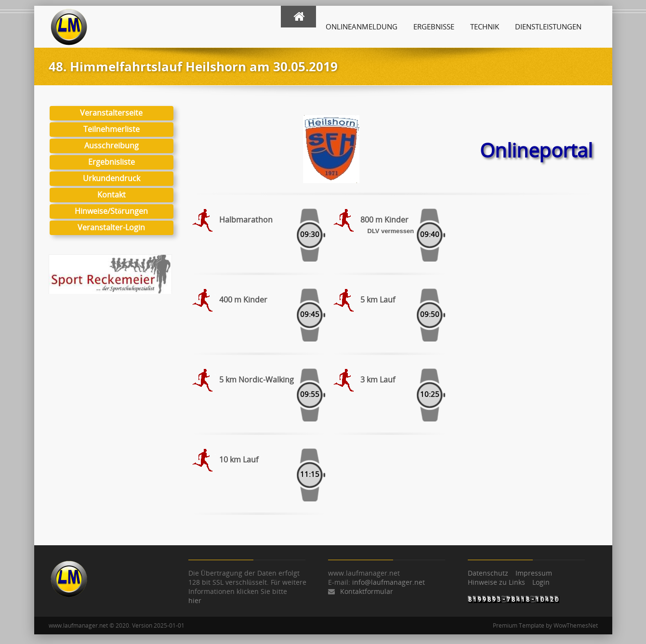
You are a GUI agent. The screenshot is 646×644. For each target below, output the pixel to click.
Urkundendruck (111, 178)
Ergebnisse (434, 26)
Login (541, 582)
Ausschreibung (111, 145)
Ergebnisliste (111, 162)
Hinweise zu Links (496, 582)
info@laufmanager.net (389, 582)
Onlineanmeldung (362, 26)
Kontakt (111, 195)
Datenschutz (488, 573)
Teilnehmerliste (111, 129)
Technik (485, 26)
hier (195, 600)
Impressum (534, 573)
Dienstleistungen (548, 26)
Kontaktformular (367, 591)
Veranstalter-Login (111, 227)
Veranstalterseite (111, 113)
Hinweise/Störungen (111, 211)
